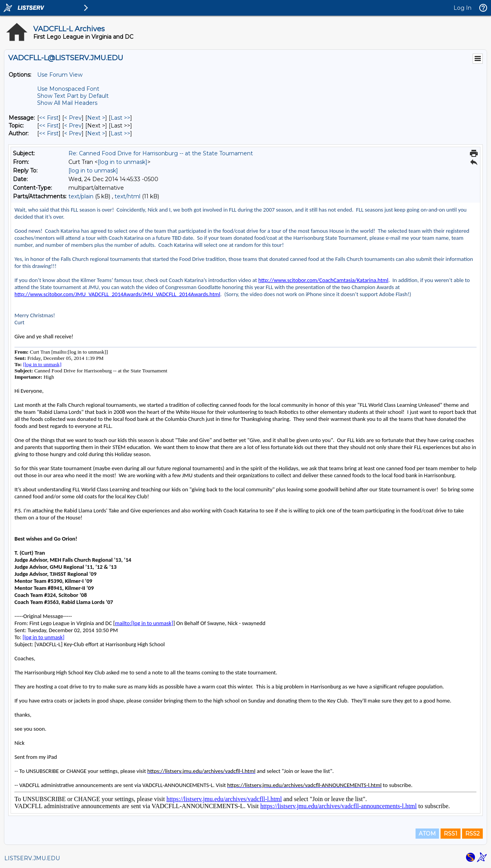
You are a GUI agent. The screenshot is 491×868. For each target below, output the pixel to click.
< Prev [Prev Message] (73, 118)
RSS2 (472, 834)
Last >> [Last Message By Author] (120, 133)
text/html (127, 196)
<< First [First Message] (49, 118)
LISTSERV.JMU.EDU (32, 858)
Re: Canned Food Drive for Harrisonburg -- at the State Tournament (161, 153)
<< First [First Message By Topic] (49, 126)
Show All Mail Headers (67, 103)
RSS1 (451, 834)
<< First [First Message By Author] (49, 133)
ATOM (427, 834)
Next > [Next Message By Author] (96, 133)
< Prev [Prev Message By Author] (73, 133)
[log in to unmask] (123, 162)
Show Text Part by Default (73, 96)
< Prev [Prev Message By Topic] (73, 126)
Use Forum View (60, 75)
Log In (462, 8)
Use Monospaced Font (68, 89)
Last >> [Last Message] (120, 118)
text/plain (81, 196)
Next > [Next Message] (96, 118)
